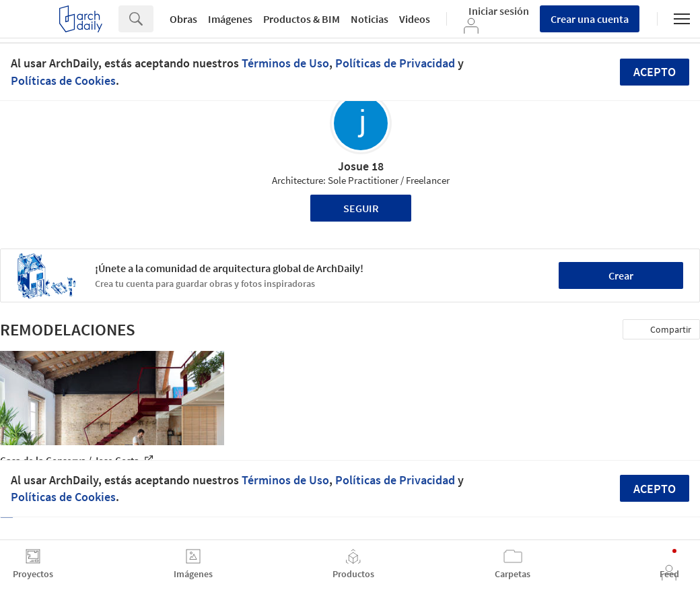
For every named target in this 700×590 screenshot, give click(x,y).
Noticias (370, 19)
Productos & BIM (302, 19)
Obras (183, 19)
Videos (415, 19)
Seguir (361, 208)
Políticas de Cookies (63, 80)
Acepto (655, 72)
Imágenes (230, 19)
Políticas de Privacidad (395, 63)
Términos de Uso (285, 63)
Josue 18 (361, 166)
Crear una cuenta (590, 19)
